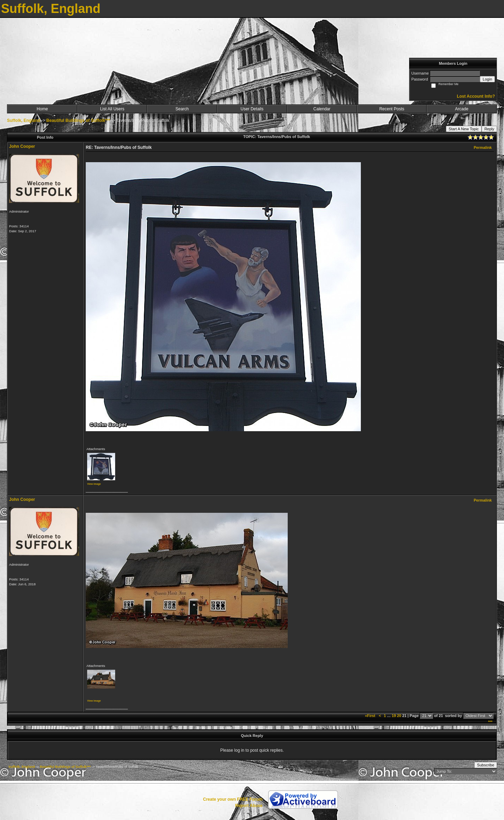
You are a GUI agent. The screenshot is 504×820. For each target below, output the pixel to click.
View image (94, 484)
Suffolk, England (24, 120)
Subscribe (486, 765)
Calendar (322, 109)
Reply (489, 129)
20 (399, 716)
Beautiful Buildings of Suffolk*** (78, 120)
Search (182, 109)
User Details (252, 109)
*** (490, 722)
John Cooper (22, 146)
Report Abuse (249, 806)
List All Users (112, 109)
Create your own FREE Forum (233, 799)
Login (487, 79)
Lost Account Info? (476, 96)
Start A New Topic (464, 129)
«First (371, 716)
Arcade (462, 109)
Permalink (483, 147)
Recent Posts (392, 109)
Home (42, 109)
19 (394, 716)
